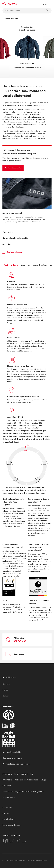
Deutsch (6, 684)
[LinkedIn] (24, 841)
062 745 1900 (20, 641)
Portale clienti (9, 819)
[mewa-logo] (10, 4)
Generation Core (10, 19)
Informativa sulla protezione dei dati (18, 774)
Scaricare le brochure (12, 252)
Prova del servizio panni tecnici (16, 764)
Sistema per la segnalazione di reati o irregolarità (23, 791)
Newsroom (7, 807)
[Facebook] (6, 841)
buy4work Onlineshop (12, 825)
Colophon (7, 786)
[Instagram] (12, 841)
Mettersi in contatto (13, 168)
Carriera (6, 813)
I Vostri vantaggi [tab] (10, 265)
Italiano (6, 696)
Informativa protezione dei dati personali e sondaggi (24, 780)
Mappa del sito (9, 797)
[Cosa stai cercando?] (27, 11)
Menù (47, 4)
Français (6, 690)
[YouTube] (18, 841)
